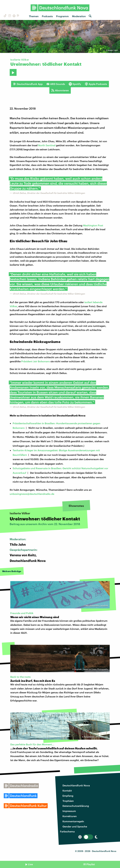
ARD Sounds (56, 84)
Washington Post (93, 225)
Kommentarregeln (73, 821)
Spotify (75, 84)
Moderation (79, 16)
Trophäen (68, 801)
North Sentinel (47, 145)
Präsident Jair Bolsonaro (36, 361)
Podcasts (47, 16)
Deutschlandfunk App (28, 84)
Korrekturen (70, 816)
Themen (34, 16)
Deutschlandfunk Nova (76, 785)
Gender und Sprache (75, 826)
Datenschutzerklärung (76, 806)
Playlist (91, 864)
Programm (62, 16)
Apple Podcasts (96, 84)
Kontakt (67, 791)
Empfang (68, 796)
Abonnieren (60, 90)
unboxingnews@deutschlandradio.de (32, 494)
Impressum (69, 811)
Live (30, 864)
